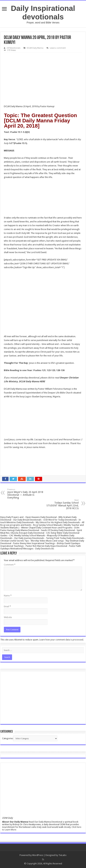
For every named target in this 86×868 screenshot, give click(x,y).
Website (8, 617)
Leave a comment (58, 48)
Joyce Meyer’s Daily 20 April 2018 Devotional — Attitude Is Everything (25, 494)
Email (7, 606)
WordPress (38, 855)
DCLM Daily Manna (35, 48)
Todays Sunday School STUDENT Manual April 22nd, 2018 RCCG (61, 504)
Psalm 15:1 (20, 143)
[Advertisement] (43, 79)
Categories (8, 738)
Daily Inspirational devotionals (43, 12)
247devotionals (14, 48)
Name (8, 596)
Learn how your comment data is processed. (62, 640)
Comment (10, 565)
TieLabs (62, 855)
